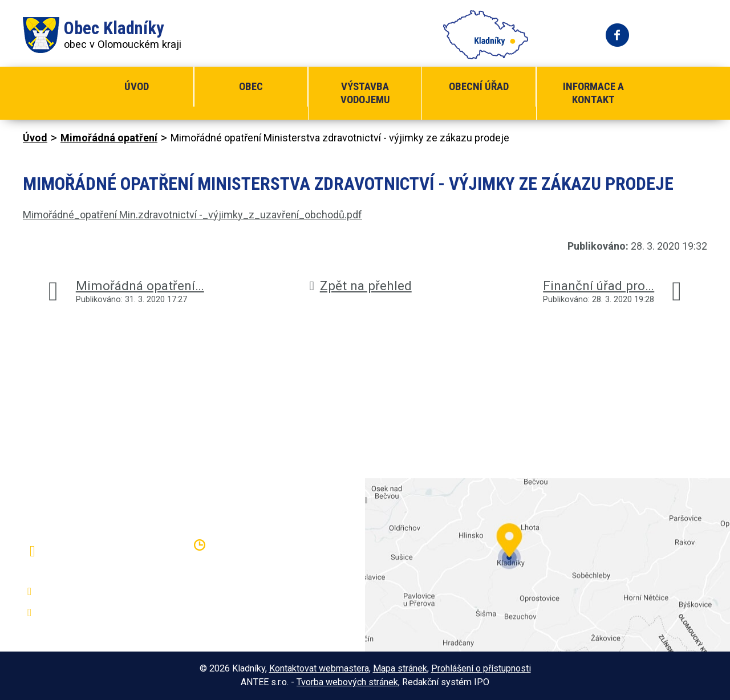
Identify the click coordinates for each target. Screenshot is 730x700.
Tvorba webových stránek (347, 682)
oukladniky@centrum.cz (94, 613)
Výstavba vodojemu (365, 93)
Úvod (137, 86)
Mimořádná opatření (109, 138)
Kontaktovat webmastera (319, 668)
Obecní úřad (479, 86)
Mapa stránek (400, 668)
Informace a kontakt (593, 93)
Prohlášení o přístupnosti (481, 668)
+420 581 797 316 (84, 592)
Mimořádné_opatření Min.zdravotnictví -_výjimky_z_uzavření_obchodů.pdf (192, 215)
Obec (251, 86)
